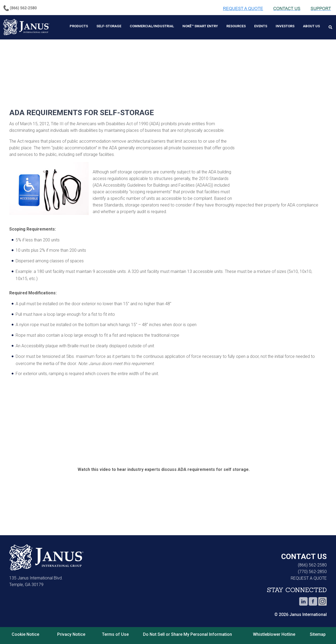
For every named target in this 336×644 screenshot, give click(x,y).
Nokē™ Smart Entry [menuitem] (200, 26)
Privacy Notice (71, 630)
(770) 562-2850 (312, 567)
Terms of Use (115, 630)
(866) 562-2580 (312, 561)
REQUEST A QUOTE (309, 574)
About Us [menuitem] (311, 26)
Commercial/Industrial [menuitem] (152, 26)
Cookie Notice (25, 630)
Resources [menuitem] (236, 26)
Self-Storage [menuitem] (109, 26)
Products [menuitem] (79, 26)
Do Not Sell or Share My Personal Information (187, 630)
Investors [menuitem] (285, 26)
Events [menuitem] (261, 26)
